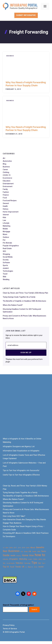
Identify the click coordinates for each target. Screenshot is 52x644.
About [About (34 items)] (33, 548)
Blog (4, 164)
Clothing (6, 172)
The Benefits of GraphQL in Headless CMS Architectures (24, 301)
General (6, 203)
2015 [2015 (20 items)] (7, 548)
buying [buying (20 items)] (26, 551)
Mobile (5, 229)
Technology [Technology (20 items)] (27, 563)
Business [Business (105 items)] (14, 551)
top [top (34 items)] (39, 563)
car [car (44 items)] (30, 551)
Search (34, 609)
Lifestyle (6, 223)
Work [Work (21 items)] (36, 567)
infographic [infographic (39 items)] (14, 559)
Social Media (8, 257)
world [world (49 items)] (41, 567)
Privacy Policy (9, 625)
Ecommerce (7, 178)
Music (5, 234)
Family (5, 189)
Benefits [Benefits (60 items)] (40, 547)
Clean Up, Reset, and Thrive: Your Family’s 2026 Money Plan (25, 293)
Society (6, 260)
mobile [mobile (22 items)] (30, 559)
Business (10, 56)
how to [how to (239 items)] (40, 555)
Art (4, 158)
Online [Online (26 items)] (35, 559)
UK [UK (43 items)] (23, 567)
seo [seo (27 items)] (44, 559)
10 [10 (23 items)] (4, 548)
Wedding (6, 279)
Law (4, 220)
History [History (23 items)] (19, 556)
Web (4, 277)
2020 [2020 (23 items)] (28, 548)
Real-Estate (7, 248)
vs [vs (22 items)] (26, 567)
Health (5, 206)
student (6, 268)
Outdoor (6, 237)
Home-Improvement (11, 212)
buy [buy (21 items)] (22, 551)
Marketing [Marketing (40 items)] (23, 559)
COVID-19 (7, 175)
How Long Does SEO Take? (14, 516)
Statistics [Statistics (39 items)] (19, 563)
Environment (8, 186)
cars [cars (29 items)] (39, 551)
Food (5, 198)
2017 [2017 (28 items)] (15, 548)
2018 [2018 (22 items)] (19, 548)
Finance (6, 195)
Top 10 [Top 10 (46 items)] (6, 567)
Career (5, 170)
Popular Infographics (11, 246)
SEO (4, 251)
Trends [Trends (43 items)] (18, 567)
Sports (5, 265)
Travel (5, 274)
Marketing (7, 226)
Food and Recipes (10, 201)
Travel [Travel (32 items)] (12, 567)
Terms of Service (10, 629)
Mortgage (6, 232)
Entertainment (8, 184)
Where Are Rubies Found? (13, 305)
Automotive (7, 161)
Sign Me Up (26, 353)
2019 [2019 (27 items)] (23, 548)
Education (7, 181)
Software (6, 263)
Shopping (6, 254)
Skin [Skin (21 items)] (4, 563)
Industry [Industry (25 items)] (5, 559)
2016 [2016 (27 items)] (11, 548)
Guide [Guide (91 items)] (6, 555)
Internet (6, 215)
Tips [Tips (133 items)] (34, 563)
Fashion (6, 192)
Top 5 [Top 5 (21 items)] (43, 563)
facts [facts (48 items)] (44, 551)
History (6, 209)
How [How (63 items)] (31, 555)
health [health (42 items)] (13, 555)
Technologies (8, 271)
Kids (4, 217)
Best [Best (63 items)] (5, 551)
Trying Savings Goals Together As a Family (19, 297)
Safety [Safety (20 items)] (40, 559)
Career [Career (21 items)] (34, 551)
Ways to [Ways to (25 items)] (30, 567)
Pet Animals (7, 243)
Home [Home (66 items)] (25, 555)
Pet (4, 240)
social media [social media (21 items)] (11, 563)
